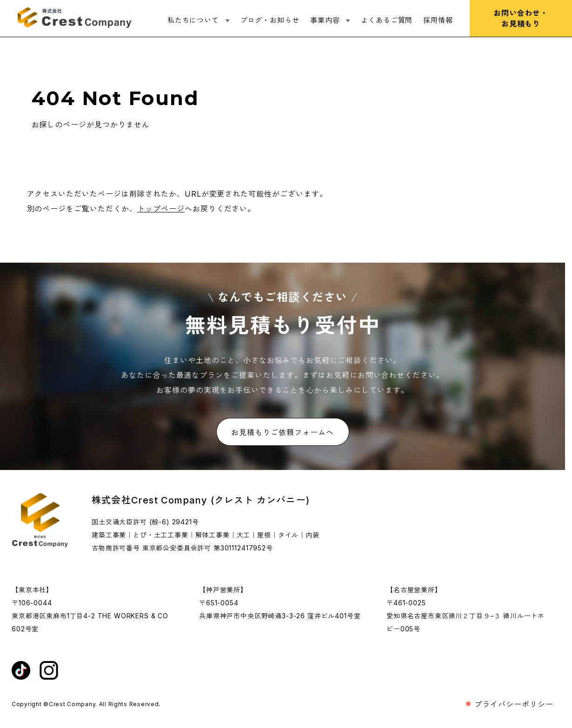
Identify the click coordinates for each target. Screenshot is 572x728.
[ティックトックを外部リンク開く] (21, 670)
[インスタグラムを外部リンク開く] (49, 670)
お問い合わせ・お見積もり (521, 18)
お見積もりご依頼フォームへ (282, 432)
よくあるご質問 (387, 20)
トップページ (161, 209)
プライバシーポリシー (514, 704)
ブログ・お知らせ (270, 20)
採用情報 (438, 20)
